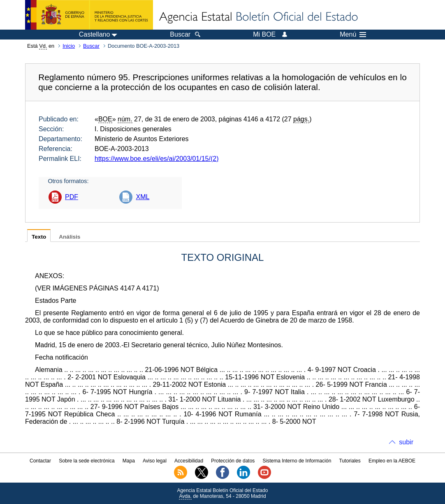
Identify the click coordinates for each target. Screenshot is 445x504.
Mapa (129, 461)
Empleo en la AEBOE (392, 461)
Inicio (69, 46)
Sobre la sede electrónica (87, 461)
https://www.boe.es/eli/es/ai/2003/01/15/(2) (157, 159)
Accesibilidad (189, 461)
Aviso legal (155, 461)
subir (406, 442)
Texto (39, 237)
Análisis (70, 237)
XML (143, 197)
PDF (72, 197)
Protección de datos (233, 461)
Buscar (91, 46)
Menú (353, 35)
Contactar (40, 461)
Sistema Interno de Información (297, 461)
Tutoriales (350, 461)
